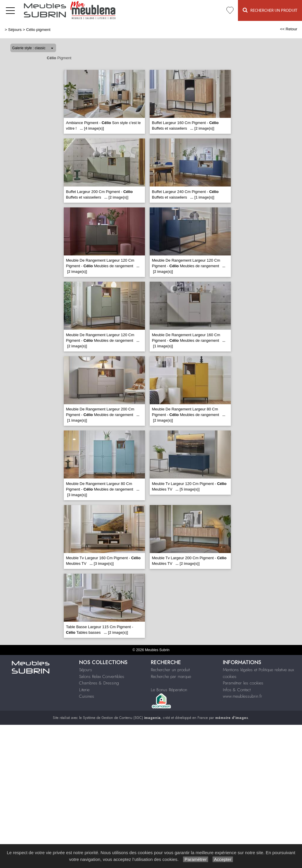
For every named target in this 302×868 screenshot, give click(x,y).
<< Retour (289, 29)
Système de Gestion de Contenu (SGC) (122, 718)
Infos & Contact (237, 690)
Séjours (15, 30)
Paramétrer (196, 859)
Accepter (223, 859)
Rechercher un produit (170, 670)
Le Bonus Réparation (169, 690)
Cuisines (87, 696)
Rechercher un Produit (270, 10)
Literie (84, 690)
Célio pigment (38, 30)
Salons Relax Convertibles (102, 676)
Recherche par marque (171, 676)
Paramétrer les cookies (243, 683)
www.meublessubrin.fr (243, 696)
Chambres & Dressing (99, 683)
